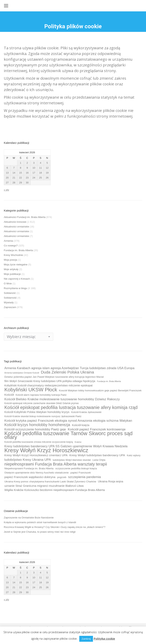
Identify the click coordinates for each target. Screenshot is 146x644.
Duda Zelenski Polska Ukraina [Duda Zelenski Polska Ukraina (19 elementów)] (67, 372)
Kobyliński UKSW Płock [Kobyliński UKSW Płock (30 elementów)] (31, 390)
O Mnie (8, 283)
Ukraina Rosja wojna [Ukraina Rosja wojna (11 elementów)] (110, 481)
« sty (6, 190)
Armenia (8, 241)
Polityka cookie (104, 638)
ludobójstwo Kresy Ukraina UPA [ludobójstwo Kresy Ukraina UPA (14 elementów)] (28, 460)
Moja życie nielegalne (16, 265)
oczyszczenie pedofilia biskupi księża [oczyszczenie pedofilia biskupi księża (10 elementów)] (76, 468)
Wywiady (9, 302)
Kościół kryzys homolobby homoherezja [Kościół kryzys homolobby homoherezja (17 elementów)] (37, 425)
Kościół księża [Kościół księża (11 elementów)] (81, 425)
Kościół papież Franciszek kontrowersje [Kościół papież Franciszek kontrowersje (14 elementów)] (97, 429)
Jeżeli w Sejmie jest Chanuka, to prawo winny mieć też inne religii (40, 532)
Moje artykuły (11, 269)
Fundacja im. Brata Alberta (18, 250)
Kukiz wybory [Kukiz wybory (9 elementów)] (134, 455)
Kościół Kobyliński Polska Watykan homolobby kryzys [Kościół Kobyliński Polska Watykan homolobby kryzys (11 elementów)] (37, 412)
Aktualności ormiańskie (16, 227)
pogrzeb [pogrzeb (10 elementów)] (62, 477)
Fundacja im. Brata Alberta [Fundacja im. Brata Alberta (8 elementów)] (109, 381)
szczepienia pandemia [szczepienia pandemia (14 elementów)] (85, 477)
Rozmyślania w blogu (15, 288)
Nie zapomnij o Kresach (17, 279)
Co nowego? (11, 246)
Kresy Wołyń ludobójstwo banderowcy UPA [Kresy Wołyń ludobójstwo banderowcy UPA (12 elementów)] (97, 455)
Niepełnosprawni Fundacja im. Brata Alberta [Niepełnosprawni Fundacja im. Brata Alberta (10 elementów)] (29, 468)
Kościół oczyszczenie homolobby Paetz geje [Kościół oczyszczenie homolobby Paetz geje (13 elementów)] (35, 429)
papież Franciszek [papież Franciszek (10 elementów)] (81, 473)
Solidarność (10, 298)
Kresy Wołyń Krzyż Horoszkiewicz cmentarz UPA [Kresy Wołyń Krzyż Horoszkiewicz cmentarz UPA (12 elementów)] (36, 455)
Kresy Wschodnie (13, 255)
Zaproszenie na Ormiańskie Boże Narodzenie (29, 518)
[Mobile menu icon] (6, 6)
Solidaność (10, 293)
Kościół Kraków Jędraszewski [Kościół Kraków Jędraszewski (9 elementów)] (86, 412)
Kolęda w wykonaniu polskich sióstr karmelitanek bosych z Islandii (40, 522)
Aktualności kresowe (15, 222)
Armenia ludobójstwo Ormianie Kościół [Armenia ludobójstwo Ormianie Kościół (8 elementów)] (22, 373)
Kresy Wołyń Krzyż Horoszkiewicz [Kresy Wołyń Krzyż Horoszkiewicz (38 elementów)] (46, 450)
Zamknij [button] (86, 639)
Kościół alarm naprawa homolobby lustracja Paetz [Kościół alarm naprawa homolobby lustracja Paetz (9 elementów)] (41, 395)
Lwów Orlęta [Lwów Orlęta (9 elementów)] (99, 460)
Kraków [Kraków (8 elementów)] (78, 442)
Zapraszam (10, 307)
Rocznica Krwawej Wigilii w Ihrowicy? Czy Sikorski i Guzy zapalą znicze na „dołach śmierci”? (55, 527)
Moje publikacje (12, 274)
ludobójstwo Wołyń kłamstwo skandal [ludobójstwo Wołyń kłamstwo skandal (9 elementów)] (72, 460)
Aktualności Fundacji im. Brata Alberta (25, 217)
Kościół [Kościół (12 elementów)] (9, 395)
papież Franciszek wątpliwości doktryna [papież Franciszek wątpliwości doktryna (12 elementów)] (30, 477)
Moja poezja (10, 260)
